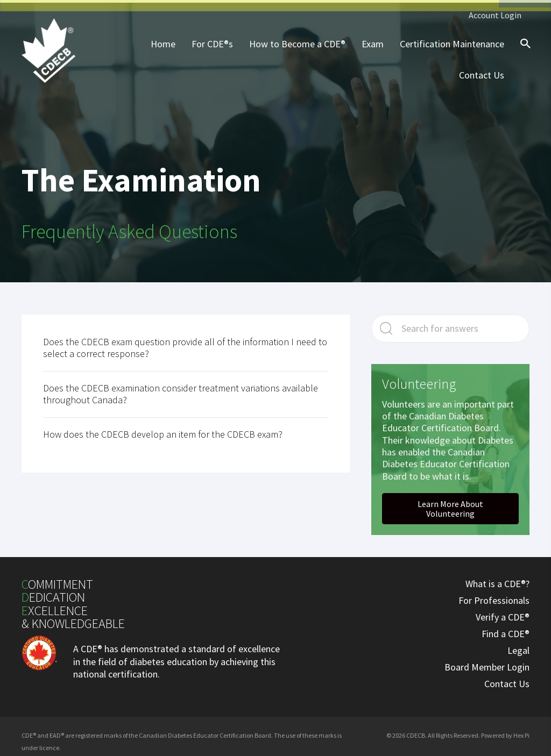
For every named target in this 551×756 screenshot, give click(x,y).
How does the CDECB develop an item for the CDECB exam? (163, 432)
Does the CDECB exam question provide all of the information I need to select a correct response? (185, 345)
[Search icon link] (523, 51)
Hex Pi (521, 733)
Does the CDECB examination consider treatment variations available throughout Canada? (181, 391)
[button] (450, 506)
